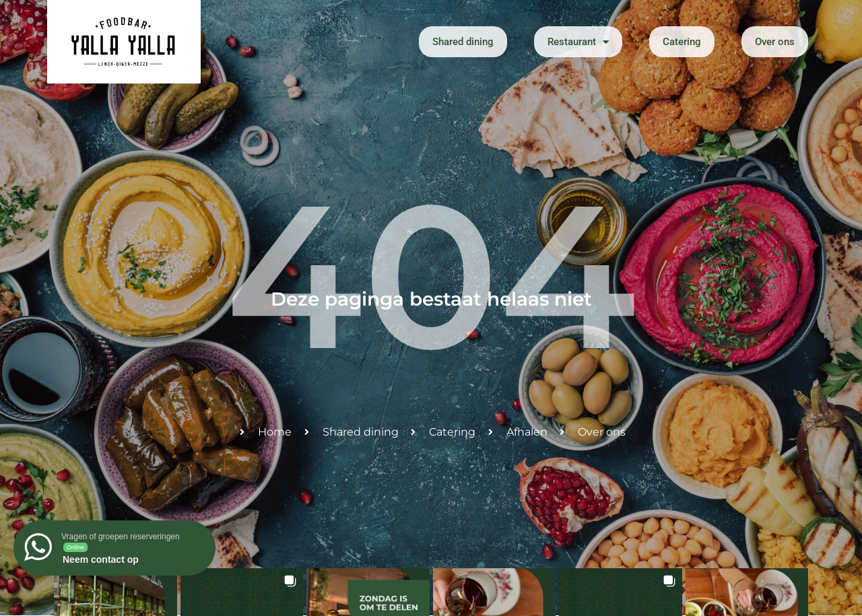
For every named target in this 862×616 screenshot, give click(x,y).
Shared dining (463, 42)
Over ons (775, 42)
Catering (682, 42)
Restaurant (578, 42)
